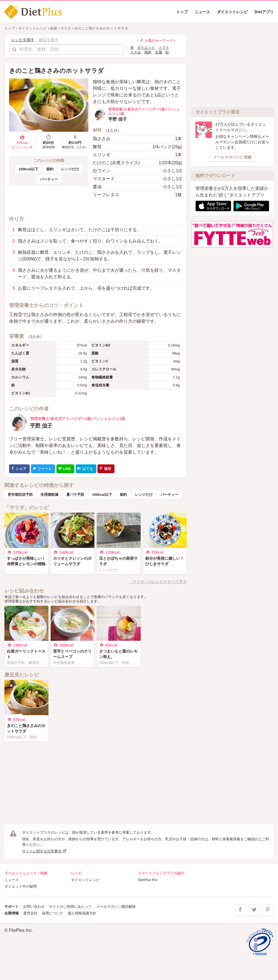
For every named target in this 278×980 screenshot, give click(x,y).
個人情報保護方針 (82, 913)
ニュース (12, 880)
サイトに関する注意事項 (44, 851)
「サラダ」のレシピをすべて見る (158, 581)
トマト (164, 48)
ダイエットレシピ (85, 880)
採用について (53, 913)
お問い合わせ (34, 907)
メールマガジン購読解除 (116, 907)
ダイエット (146, 48)
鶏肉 (148, 52)
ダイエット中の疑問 (21, 886)
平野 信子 (41, 426)
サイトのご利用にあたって (70, 907)
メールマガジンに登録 (232, 157)
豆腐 (159, 52)
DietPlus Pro (148, 880)
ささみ (136, 52)
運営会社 (30, 913)
